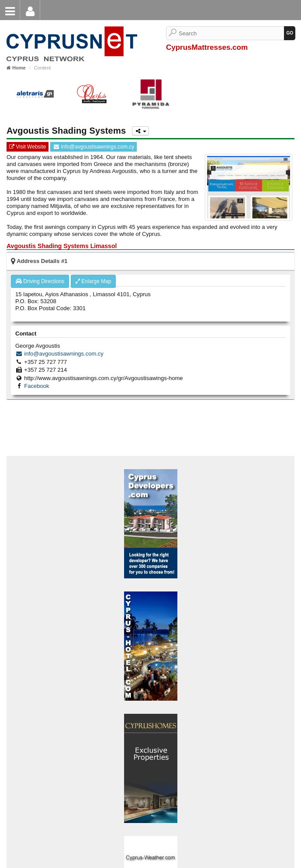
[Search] (231, 33)
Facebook (36, 386)
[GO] (290, 33)
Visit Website (28, 147)
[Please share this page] (140, 131)
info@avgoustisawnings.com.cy (93, 147)
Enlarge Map (93, 281)
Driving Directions (40, 281)
